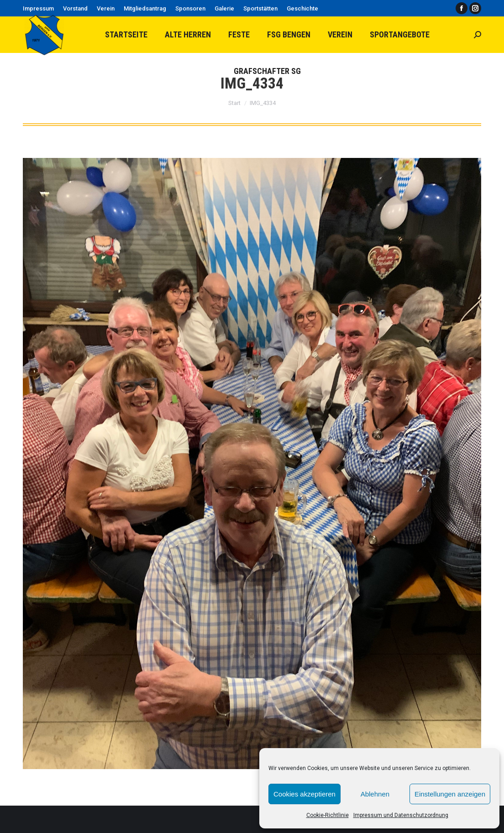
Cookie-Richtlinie (328, 815)
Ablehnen (375, 794)
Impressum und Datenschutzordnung (401, 815)
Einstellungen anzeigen (450, 794)
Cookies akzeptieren (304, 794)
